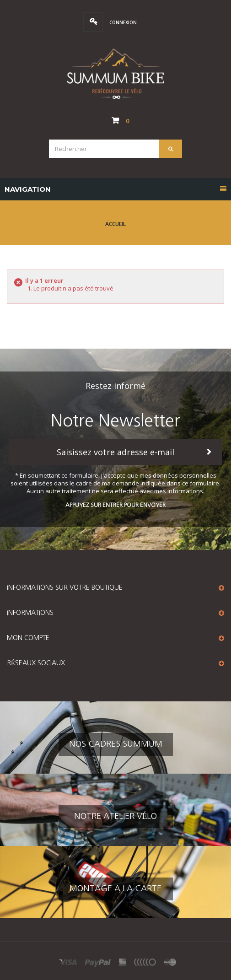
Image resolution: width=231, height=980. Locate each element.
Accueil (115, 224)
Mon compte (28, 638)
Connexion (122, 22)
